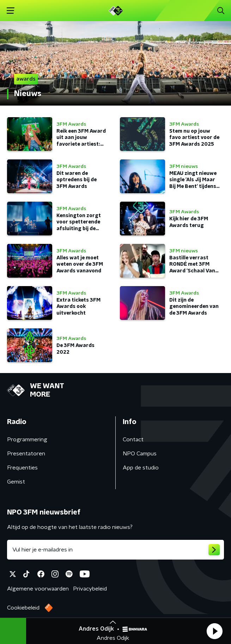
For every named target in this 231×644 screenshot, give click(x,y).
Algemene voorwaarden (38, 589)
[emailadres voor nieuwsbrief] (115, 550)
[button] (214, 631)
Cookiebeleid (23, 608)
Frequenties (22, 468)
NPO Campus (140, 454)
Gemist (16, 482)
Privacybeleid (90, 589)
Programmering (27, 440)
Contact (133, 440)
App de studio (141, 468)
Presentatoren (26, 454)
